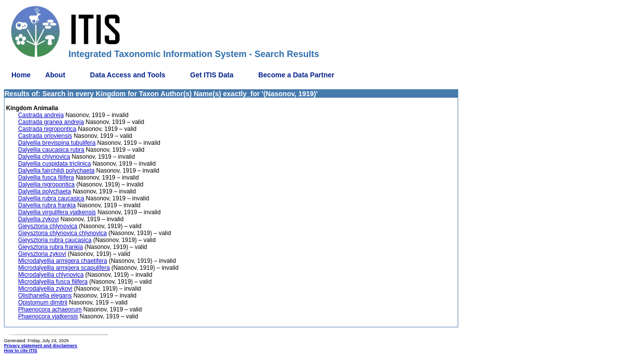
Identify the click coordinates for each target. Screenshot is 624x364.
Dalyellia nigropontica (46, 184)
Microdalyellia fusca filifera (53, 282)
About (55, 75)
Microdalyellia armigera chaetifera (62, 261)
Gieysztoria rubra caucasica (55, 240)
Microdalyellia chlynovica (51, 275)
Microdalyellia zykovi (45, 289)
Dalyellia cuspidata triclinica (54, 164)
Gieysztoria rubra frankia (50, 247)
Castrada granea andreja (51, 122)
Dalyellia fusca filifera (46, 178)
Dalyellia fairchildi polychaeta (56, 171)
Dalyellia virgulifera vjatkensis (57, 212)
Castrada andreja (41, 115)
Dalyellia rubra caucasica (51, 198)
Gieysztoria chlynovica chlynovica (62, 233)
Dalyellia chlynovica (44, 157)
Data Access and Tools (128, 75)
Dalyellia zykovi (38, 219)
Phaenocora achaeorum (50, 309)
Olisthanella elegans (45, 296)
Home (21, 75)
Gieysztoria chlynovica (47, 226)
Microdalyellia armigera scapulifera (64, 268)
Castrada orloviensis (45, 136)
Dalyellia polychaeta (44, 191)
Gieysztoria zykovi (42, 254)
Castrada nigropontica (47, 129)
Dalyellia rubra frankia (47, 205)
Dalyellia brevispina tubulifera (57, 143)
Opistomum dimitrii (42, 303)
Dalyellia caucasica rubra (51, 150)
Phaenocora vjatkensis (48, 316)
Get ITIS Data (212, 75)
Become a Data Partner (296, 75)
